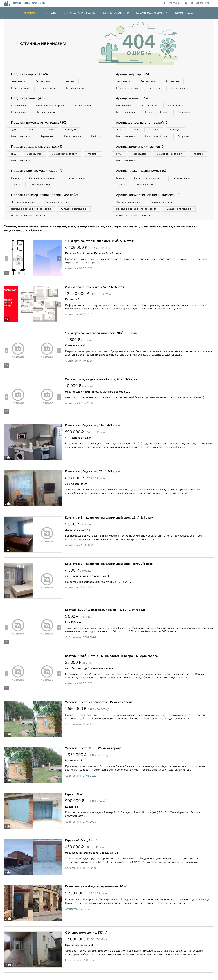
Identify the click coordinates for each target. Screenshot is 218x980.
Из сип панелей (74, 137)
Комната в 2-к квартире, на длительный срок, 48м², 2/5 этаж (109, 571)
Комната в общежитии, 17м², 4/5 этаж (92, 433)
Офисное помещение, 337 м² (86, 940)
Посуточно (155, 88)
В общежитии (19, 106)
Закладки (171, 3)
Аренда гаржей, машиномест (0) (142, 178)
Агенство (94, 161)
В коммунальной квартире (51, 106)
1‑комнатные (18, 81)
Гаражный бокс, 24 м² (81, 848)
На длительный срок (127, 88)
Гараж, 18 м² (74, 802)
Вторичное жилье (21, 88)
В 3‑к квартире (19, 112)
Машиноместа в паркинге (44, 185)
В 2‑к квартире (84, 106)
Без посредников (76, 88)
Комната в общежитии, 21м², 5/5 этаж (92, 479)
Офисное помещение (23, 210)
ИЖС (14, 161)
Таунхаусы (71, 130)
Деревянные (48, 137)
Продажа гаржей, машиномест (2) (38, 178)
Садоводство (35, 161)
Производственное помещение (29, 223)
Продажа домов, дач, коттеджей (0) (39, 123)
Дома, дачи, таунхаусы (79, 13)
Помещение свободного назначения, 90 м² (96, 894)
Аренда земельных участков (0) (141, 154)
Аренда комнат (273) (132, 99)
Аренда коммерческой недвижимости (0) (149, 202)
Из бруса (16, 143)
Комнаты (50, 13)
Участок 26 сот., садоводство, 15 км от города (99, 710)
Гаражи (15, 185)
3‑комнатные (68, 81)
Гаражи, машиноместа (152, 13)
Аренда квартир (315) (133, 74)
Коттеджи (50, 130)
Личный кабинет (197, 3)
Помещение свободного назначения (31, 216)
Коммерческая (184, 13)
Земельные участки (116, 13)
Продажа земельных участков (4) (37, 154)
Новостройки (49, 88)
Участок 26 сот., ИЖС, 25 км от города (93, 756)
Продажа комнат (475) (29, 99)
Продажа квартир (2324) (30, 74)
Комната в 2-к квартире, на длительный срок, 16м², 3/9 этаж (109, 525)
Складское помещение (75, 216)
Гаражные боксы (77, 185)
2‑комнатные (43, 81)
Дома (14, 130)
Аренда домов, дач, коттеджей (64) (144, 130)
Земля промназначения (66, 161)
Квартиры (30, 13)
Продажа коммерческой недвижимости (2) (45, 202)
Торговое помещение (58, 210)
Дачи (31, 130)
